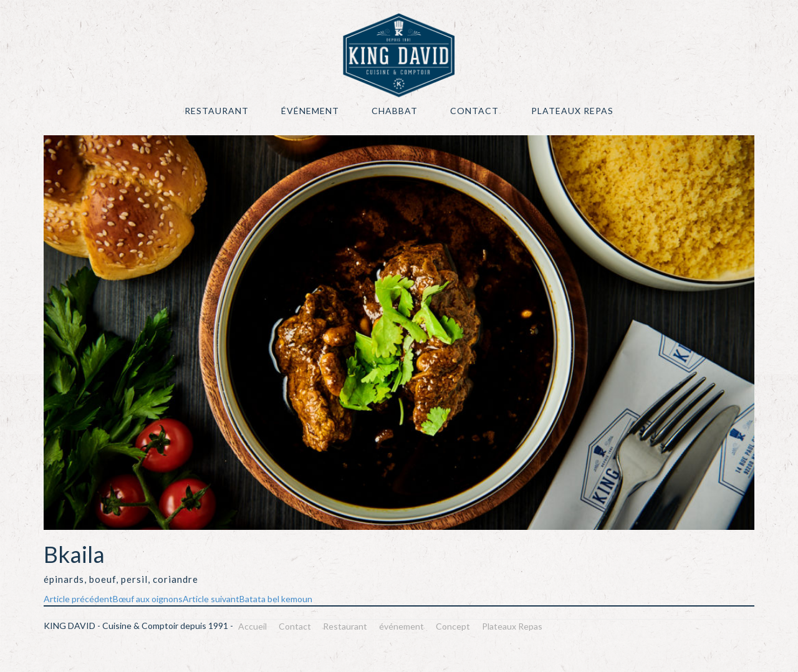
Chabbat (395, 111)
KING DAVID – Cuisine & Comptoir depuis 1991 (399, 55)
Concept (453, 626)
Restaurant (217, 111)
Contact (474, 111)
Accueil (252, 626)
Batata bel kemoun (248, 599)
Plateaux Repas (572, 111)
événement (310, 111)
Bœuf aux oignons (113, 599)
